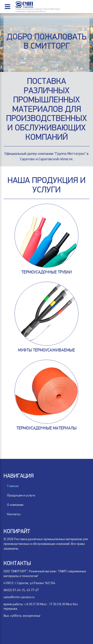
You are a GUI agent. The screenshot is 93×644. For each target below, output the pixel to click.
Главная (13, 486)
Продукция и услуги (21, 495)
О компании (15, 505)
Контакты (14, 514)
